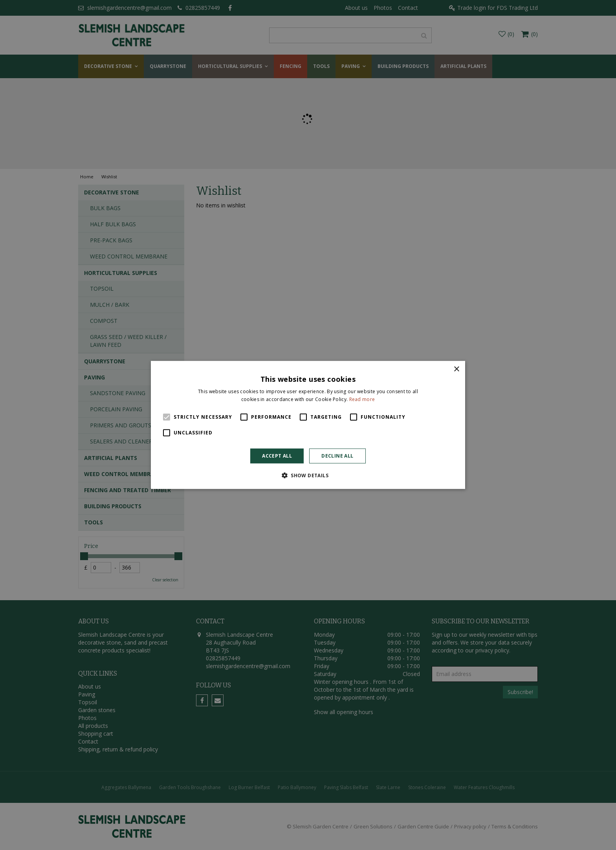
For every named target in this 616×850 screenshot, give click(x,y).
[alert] (308, 425)
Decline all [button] (337, 456)
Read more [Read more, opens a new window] (362, 399)
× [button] (456, 369)
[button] (308, 475)
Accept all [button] (277, 456)
